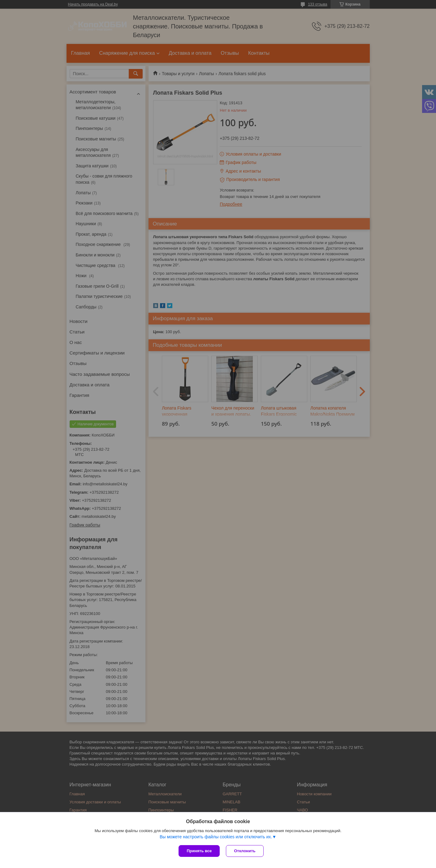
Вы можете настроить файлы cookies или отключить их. (216, 837)
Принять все (199, 851)
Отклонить (245, 851)
